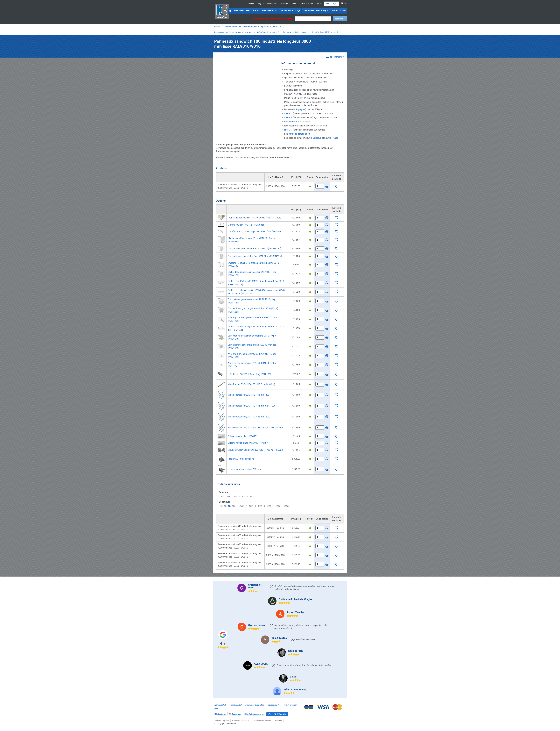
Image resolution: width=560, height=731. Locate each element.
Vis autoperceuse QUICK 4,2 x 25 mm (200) (249, 417)
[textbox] (313, 19)
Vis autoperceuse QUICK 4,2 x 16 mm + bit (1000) (252, 406)
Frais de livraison (290, 705)
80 (235, 496)
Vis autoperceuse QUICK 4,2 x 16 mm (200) (249, 395)
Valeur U (288, 114)
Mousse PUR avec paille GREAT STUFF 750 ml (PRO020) (256, 450)
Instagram (237, 714)
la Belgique (316, 138)
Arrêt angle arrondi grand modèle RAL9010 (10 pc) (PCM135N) (252, 319)
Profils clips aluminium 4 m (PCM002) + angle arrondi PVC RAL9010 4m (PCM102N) (256, 292)
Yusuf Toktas (279, 638)
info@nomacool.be (256, 714)
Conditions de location (262, 721)
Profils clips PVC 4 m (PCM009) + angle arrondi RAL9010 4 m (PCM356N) (256, 328)
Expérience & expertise (255, 705)
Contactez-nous (307, 4)
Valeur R (288, 118)
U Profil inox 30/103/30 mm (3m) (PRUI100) (249, 374)
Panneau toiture (269, 11)
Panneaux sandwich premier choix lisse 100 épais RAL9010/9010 (310, 32)
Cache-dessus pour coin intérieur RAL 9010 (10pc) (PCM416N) (252, 274)
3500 (241, 506)
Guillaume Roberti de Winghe (295, 599)
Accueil (217, 26)
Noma (222, 11)
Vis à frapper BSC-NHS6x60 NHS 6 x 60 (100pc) (251, 384)
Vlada (293, 677)
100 (242, 496)
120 (250, 496)
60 (228, 496)
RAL (295, 94)
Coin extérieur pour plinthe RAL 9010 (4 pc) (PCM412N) (255, 256)
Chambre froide (286, 11)
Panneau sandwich (242, 11)
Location (334, 11)
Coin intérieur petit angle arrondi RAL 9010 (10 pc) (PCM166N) (252, 337)
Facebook (222, 714)
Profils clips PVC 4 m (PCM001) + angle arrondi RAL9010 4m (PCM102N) (256, 283)
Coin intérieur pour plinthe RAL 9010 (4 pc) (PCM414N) (254, 248)
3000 (231, 506)
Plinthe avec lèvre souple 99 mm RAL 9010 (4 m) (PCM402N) (252, 240)
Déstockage (322, 11)
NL (346, 3)
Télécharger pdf (337, 57)
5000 (268, 506)
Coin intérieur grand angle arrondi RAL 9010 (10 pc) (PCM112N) (252, 301)
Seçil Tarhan (295, 651)
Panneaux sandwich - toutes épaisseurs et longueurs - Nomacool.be (253, 26)
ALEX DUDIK (261, 664)
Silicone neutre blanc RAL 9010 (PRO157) (248, 443)
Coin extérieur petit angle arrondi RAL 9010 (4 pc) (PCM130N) (252, 347)
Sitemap (278, 721)
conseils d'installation (299, 134)
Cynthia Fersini (257, 625)
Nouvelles (284, 4)
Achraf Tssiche (295, 612)
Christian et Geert (255, 586)
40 (221, 496)
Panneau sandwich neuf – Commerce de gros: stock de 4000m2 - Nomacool (246, 32)
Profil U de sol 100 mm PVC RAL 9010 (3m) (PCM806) (254, 218)
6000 (286, 506)
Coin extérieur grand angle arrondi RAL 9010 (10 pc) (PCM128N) (253, 310)
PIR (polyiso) (300, 109)
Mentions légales (222, 721)
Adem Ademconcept (295, 689)
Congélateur (308, 11)
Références (272, 4)
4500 (259, 506)
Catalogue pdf (273, 705)
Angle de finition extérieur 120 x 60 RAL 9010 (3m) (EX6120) (252, 365)
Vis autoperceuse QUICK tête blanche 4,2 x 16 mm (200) (255, 427)
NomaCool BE (220, 705)
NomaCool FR (236, 705)
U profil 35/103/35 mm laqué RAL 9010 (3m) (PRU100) (255, 232)
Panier (328, 4)
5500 (277, 506)
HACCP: (288, 130)
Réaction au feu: (292, 122)
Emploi (261, 4)
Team (294, 4)
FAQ (216, 708)
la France (334, 138)
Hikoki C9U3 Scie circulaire (241, 459)
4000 (250, 506)
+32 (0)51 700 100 (278, 714)
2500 (222, 506)
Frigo (298, 11)
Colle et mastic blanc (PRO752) (243, 436)
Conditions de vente (241, 721)
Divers (343, 11)
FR (342, 3)
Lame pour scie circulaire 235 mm (244, 469)
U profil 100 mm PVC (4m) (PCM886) (246, 225)
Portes (256, 11)
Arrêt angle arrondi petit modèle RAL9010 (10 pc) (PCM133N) (252, 356)
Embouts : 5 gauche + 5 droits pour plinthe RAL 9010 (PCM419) (253, 265)
